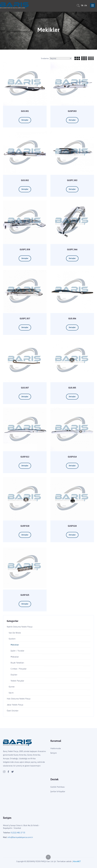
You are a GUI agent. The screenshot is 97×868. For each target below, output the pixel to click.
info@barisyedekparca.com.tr (20, 837)
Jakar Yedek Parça (15, 705)
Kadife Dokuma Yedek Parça (20, 627)
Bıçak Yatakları (17, 663)
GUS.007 (25, 388)
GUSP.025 (25, 595)
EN (86, 5)
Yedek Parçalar (17, 681)
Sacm (11, 693)
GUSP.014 (72, 457)
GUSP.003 (72, 111)
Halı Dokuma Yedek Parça (19, 699)
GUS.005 (72, 388)
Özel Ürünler (13, 711)
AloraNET (77, 861)
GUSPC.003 (72, 180)
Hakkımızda (56, 748)
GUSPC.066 (72, 250)
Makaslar (15, 657)
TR (82, 5)
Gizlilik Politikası (58, 787)
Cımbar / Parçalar (19, 669)
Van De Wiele (15, 633)
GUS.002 (25, 180)
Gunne (12, 687)
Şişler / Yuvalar (17, 651)
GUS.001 (25, 111)
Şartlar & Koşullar (58, 791)
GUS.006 (72, 319)
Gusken (12, 639)
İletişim (54, 753)
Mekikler (15, 645)
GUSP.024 (72, 526)
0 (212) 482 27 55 (18, 833)
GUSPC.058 (25, 250)
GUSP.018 (25, 526)
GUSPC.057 (25, 319)
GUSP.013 (25, 457)
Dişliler (14, 675)
